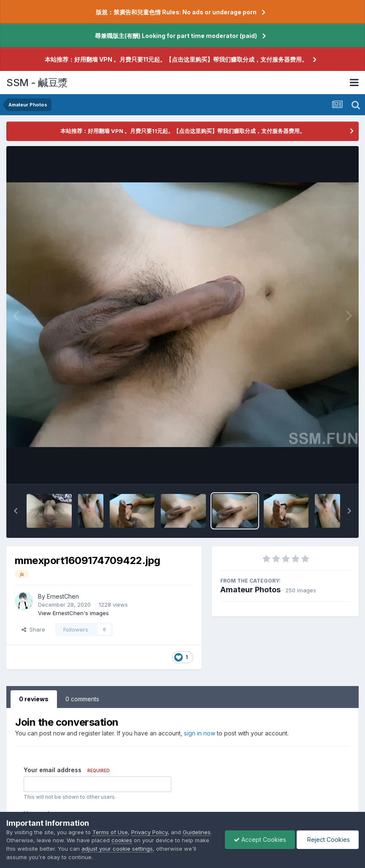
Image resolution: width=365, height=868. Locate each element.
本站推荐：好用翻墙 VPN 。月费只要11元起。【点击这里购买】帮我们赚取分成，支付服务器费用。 (176, 59)
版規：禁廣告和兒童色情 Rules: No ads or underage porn (176, 12)
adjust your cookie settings (117, 849)
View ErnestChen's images (73, 613)
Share (33, 629)
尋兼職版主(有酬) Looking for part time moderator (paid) (176, 36)
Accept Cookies (260, 840)
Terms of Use (110, 832)
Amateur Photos (250, 590)
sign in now (200, 733)
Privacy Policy (149, 832)
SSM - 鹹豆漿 (37, 83)
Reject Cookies (328, 840)
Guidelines (197, 832)
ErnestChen (63, 596)
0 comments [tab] (82, 699)
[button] (16, 511)
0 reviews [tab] (34, 699)
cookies (122, 840)
